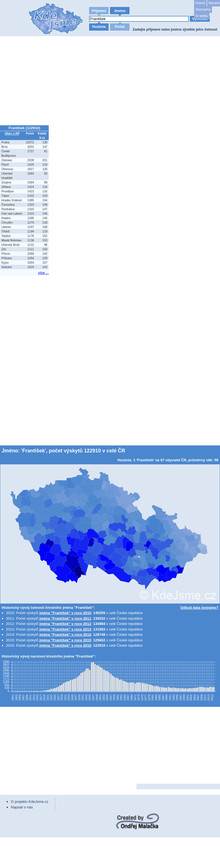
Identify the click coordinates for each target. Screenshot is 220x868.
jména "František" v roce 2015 (65, 640)
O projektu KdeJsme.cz (30, 802)
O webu (202, 16)
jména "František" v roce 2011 (65, 618)
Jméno (120, 11)
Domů (200, 3)
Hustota (99, 27)
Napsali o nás (22, 807)
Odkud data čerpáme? (199, 608)
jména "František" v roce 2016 (65, 645)
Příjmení (99, 11)
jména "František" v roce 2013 (65, 629)
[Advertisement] (110, 81)
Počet (120, 27)
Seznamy (203, 9)
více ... (43, 273)
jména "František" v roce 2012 (65, 624)
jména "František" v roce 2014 (65, 635)
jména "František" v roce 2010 (65, 613)
